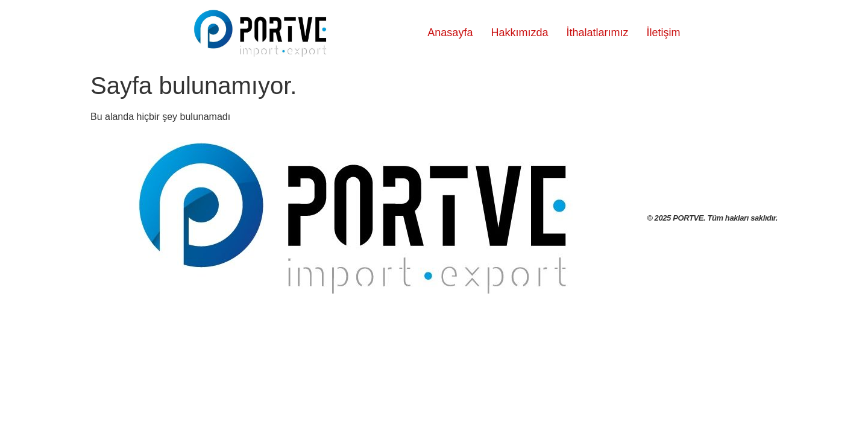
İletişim (663, 33)
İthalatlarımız (597, 33)
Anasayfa (450, 33)
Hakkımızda (519, 33)
